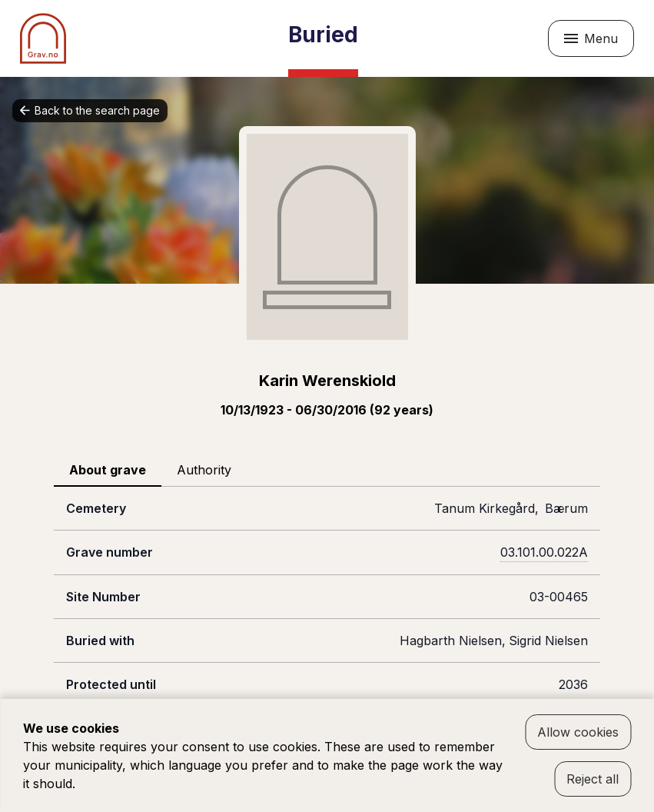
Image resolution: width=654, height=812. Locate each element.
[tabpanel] (327, 619)
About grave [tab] (108, 470)
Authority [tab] (204, 470)
